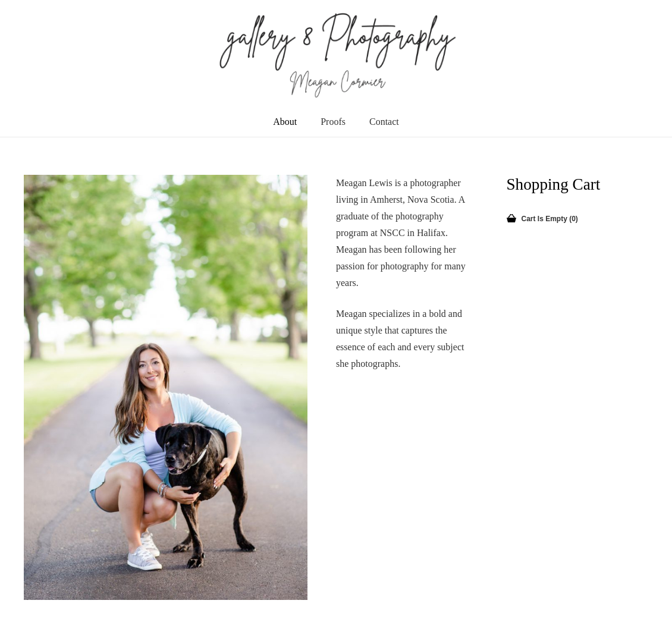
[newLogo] (336, 54)
